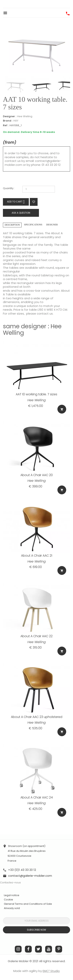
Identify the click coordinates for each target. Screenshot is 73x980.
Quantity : (9, 188)
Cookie (8, 900)
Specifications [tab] (33, 225)
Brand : (8, 121)
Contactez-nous (10, 882)
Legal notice (12, 895)
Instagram (18, 949)
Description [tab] (12, 225)
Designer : (10, 116)
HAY (16, 121)
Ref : (6, 126)
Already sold (12, 908)
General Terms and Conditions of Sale (28, 904)
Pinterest (59, 949)
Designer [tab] (52, 225)
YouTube (49, 949)
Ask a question (21, 213)
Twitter (38, 949)
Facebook (28, 949)
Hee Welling (25, 116)
